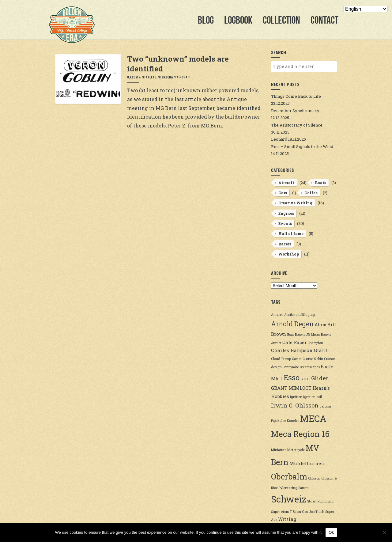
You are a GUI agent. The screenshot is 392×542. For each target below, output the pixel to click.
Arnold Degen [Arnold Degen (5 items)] (292, 324)
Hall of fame (291, 233)
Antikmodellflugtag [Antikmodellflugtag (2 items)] (300, 315)
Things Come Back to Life (296, 96)
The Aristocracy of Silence (297, 125)
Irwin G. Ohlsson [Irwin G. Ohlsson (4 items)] (295, 405)
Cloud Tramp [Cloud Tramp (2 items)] (281, 359)
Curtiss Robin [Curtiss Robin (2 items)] (313, 359)
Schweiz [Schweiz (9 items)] (289, 499)
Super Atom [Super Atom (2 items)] (280, 512)
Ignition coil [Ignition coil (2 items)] (313, 397)
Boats (320, 183)
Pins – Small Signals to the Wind (302, 146)
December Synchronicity (295, 111)
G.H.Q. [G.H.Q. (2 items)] (305, 379)
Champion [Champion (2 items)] (315, 343)
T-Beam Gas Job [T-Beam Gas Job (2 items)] (302, 512)
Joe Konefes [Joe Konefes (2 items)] (290, 421)
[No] (384, 533)
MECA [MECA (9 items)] (313, 418)
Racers (285, 244)
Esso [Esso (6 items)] (292, 377)
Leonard (279, 139)
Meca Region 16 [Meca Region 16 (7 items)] (300, 434)
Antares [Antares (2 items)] (277, 315)
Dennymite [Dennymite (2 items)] (291, 367)
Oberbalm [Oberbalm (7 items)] (289, 476)
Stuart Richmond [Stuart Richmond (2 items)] (320, 501)
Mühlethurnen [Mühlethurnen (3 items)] (307, 463)
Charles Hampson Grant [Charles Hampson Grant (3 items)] (299, 350)
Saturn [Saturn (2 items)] (303, 488)
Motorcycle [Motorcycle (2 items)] (296, 450)
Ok (331, 532)
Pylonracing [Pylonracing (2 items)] (288, 488)
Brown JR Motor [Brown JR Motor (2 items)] (307, 335)
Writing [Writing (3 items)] (287, 519)
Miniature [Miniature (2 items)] (279, 450)
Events (285, 223)
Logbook (238, 20)
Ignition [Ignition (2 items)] (296, 397)
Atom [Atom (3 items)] (320, 324)
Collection (281, 20)
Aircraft (184, 77)
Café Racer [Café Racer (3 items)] (294, 342)
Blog (206, 20)
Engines (286, 213)
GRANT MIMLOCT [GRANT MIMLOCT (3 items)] (291, 388)
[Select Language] (366, 9)
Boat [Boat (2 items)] (291, 335)
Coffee (311, 193)
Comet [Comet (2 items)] (297, 359)
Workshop (289, 254)
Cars (283, 193)
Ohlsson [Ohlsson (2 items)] (314, 478)
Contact (324, 20)
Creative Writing (295, 203)
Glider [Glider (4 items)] (320, 378)
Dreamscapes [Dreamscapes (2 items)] (310, 367)
